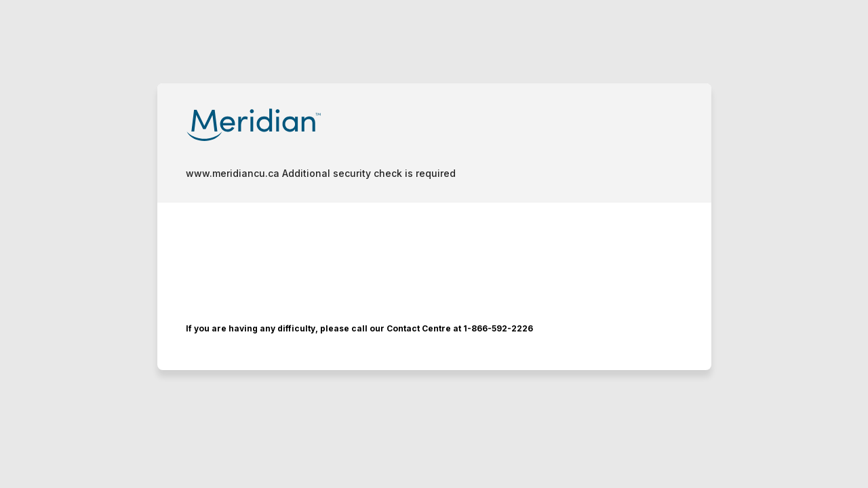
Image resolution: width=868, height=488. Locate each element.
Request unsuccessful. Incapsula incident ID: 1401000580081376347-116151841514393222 (434, 244)
